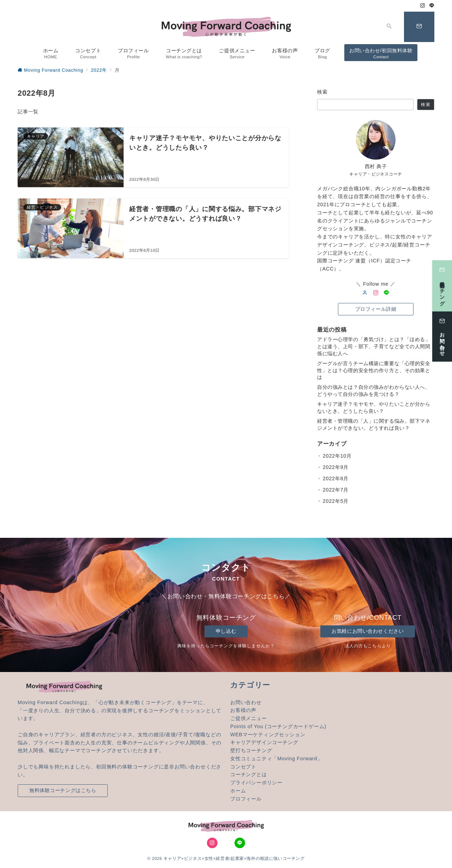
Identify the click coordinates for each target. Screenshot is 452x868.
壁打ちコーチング (251, 750)
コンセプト (243, 767)
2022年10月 (337, 456)
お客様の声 (243, 710)
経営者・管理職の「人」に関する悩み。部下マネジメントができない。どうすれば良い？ (374, 424)
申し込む (226, 631)
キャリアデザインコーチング (264, 742)
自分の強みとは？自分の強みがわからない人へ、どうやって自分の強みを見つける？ (374, 391)
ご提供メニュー (249, 718)
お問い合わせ (246, 702)
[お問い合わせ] (442, 333)
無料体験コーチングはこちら (63, 790)
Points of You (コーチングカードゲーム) (278, 726)
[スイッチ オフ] (389, 27)
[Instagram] (376, 293)
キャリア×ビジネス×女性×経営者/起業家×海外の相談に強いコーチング (234, 858)
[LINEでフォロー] (432, 6)
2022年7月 (336, 490)
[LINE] (386, 293)
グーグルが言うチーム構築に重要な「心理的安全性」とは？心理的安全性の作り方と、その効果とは (374, 370)
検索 (323, 92)
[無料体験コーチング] (442, 282)
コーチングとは (249, 774)
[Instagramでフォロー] (423, 6)
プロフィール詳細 (376, 309)
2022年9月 (336, 467)
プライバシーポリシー (256, 783)
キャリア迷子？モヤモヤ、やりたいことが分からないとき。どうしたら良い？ (374, 408)
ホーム (238, 791)
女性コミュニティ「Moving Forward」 (276, 759)
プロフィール (246, 799)
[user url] (365, 293)
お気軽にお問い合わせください (368, 631)
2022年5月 (336, 501)
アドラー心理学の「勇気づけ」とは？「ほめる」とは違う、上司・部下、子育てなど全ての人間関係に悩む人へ (374, 346)
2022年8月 (336, 478)
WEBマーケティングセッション (268, 735)
